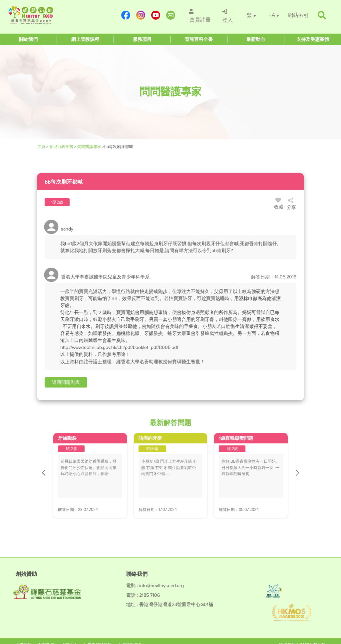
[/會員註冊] (199, 15)
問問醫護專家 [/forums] (89, 147)
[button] (66, 383)
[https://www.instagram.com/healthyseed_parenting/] (140, 15)
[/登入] (227, 15)
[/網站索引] (298, 15)
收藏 (279, 205)
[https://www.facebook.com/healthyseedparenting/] (125, 15)
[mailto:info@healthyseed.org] (170, 15)
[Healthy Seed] (48, 15)
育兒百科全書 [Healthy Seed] (61, 147)
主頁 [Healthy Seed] (42, 147)
